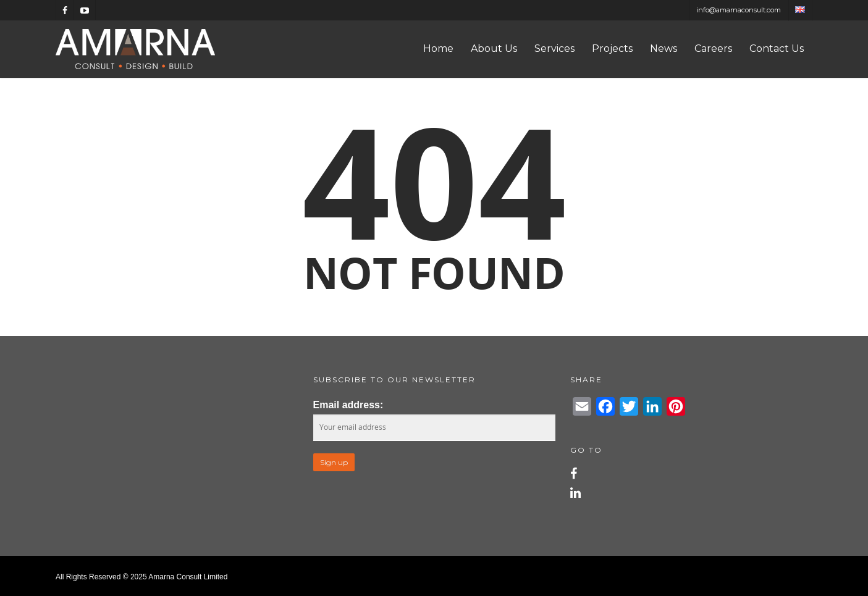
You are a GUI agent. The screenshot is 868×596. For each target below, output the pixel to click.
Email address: (348, 405)
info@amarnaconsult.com (739, 10)
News (664, 48)
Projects (612, 48)
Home (438, 48)
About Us (494, 48)
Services (554, 48)
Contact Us (777, 48)
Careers (713, 48)
